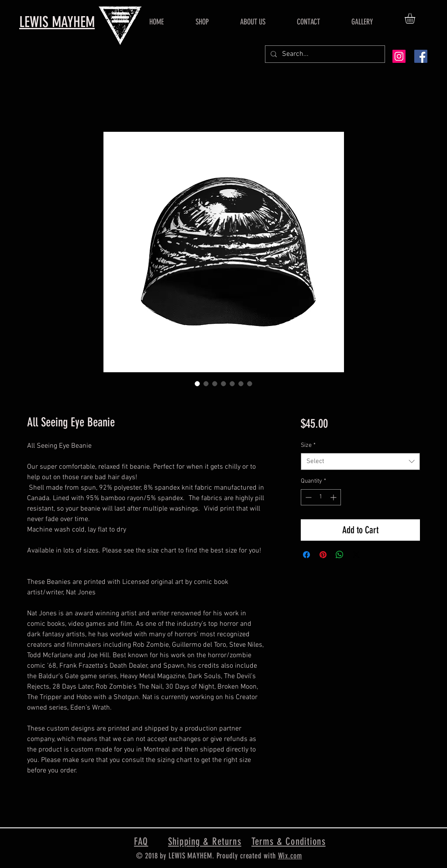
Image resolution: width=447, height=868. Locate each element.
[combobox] (360, 461)
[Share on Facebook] (306, 555)
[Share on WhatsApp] (340, 555)
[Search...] (324, 54)
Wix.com (290, 856)
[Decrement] (308, 497)
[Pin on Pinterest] (323, 555)
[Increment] (334, 497)
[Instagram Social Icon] (399, 56)
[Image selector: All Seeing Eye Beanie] (197, 384)
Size (308, 445)
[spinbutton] (321, 497)
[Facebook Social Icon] (421, 56)
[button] (416, 18)
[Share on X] (356, 555)
